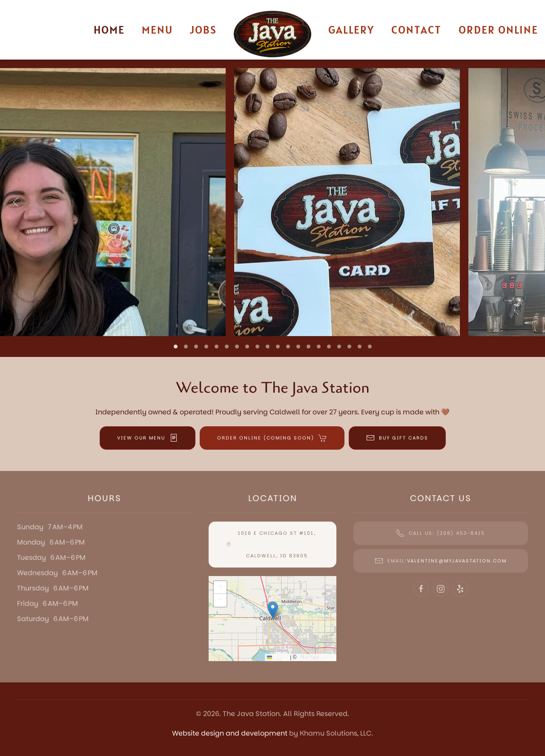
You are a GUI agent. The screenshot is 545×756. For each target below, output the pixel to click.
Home (109, 30)
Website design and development (230, 733)
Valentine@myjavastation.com (457, 561)
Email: (441, 561)
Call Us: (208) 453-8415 (440, 533)
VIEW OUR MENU (148, 438)
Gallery (351, 30)
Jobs (203, 30)
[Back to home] (272, 34)
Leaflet (278, 657)
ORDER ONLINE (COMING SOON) (272, 438)
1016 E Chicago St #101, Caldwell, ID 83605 (271, 544)
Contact (416, 30)
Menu (157, 30)
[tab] (176, 347)
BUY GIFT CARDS (397, 438)
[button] (16, 202)
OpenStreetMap (316, 657)
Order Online (498, 30)
